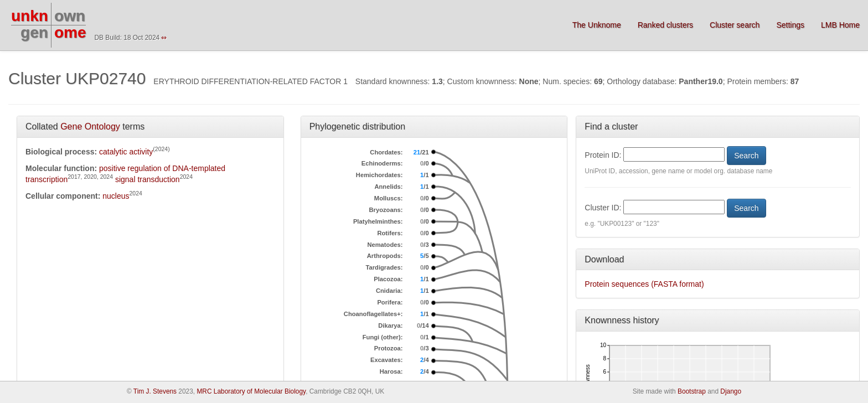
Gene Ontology (90, 126)
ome (70, 32)
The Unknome (597, 25)
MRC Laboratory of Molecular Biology (251, 391)
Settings (790, 25)
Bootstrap (692, 391)
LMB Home (840, 25)
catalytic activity (126, 152)
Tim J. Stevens (155, 391)
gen (34, 32)
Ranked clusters (665, 25)
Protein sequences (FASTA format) (644, 284)
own (70, 16)
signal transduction (148, 179)
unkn (30, 16)
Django (731, 391)
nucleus (116, 196)
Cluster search (735, 25)
